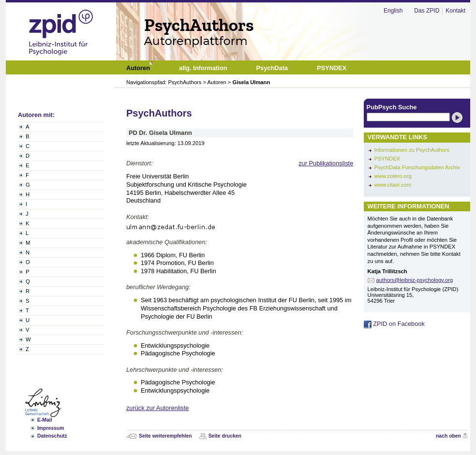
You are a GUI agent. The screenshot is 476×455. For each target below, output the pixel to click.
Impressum (51, 428)
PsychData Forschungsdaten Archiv (417, 167)
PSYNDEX (387, 159)
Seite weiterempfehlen (165, 436)
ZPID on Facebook (394, 324)
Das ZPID (427, 11)
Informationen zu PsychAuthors (412, 150)
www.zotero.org (393, 176)
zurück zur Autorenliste (157, 408)
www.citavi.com (393, 185)
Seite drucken (225, 436)
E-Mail (45, 420)
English (393, 11)
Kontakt (455, 11)
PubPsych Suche (392, 107)
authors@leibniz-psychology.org (415, 280)
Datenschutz (52, 436)
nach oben (448, 436)
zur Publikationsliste (326, 163)
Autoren (217, 82)
